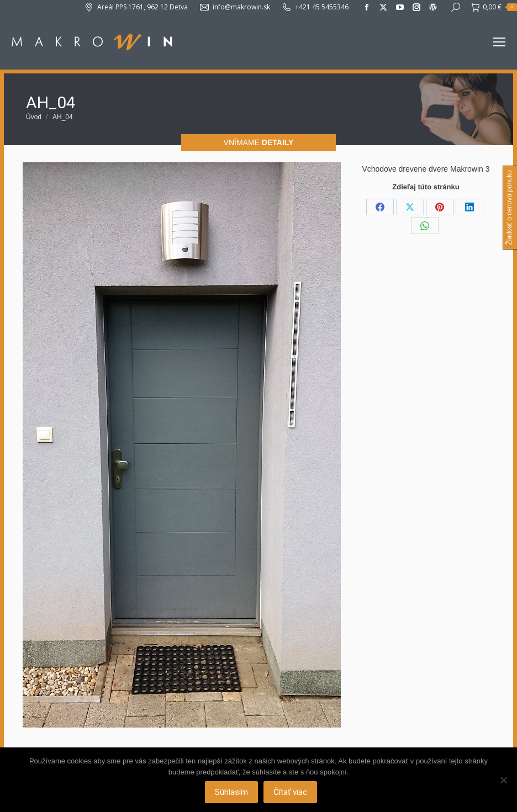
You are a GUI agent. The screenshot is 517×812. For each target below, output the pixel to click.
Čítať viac (291, 793)
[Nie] (503, 780)
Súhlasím (232, 793)
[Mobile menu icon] (499, 42)
